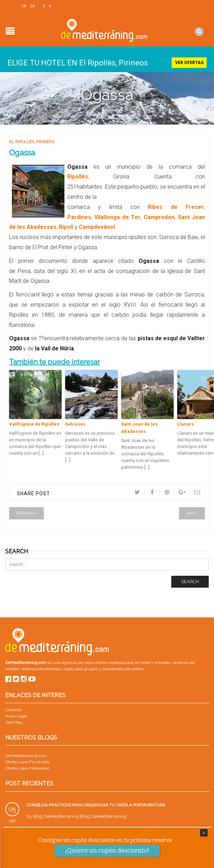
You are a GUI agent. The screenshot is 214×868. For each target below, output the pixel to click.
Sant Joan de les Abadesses (139, 427)
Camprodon (159, 216)
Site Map (14, 721)
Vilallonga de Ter (117, 216)
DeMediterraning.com (26, 755)
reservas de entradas (41, 668)
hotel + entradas (155, 662)
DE (33, 6)
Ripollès (78, 176)
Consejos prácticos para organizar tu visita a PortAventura (96, 804)
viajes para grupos (80, 668)
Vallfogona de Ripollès (34, 423)
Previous (26, 512)
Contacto (13, 709)
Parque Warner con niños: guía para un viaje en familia (90, 835)
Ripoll (67, 226)
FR (24, 6)
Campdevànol (97, 226)
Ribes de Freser (176, 206)
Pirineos (45, 141)
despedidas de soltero (123, 668)
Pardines (79, 216)
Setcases (75, 423)
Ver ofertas (189, 62)
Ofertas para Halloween (27, 767)
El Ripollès (22, 141)
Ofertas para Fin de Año (27, 761)
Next (192, 512)
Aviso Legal (16, 715)
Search (190, 580)
